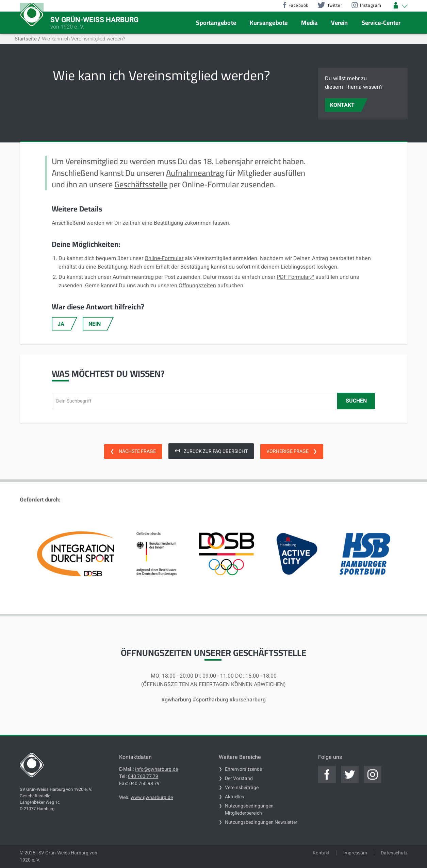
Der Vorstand (239, 778)
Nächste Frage (133, 451)
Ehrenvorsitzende (243, 769)
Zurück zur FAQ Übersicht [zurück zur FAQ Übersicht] (211, 451)
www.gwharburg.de (152, 797)
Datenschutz (394, 853)
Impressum (355, 853)
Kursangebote (269, 23)
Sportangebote (216, 23)
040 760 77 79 (143, 776)
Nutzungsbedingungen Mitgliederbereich (249, 810)
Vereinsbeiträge (242, 788)
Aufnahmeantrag (195, 173)
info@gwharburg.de (157, 769)
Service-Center (381, 23)
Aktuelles (234, 797)
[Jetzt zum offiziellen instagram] (373, 775)
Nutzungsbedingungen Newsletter (261, 822)
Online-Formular (164, 258)
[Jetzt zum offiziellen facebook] (327, 775)
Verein (339, 23)
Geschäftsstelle (141, 184)
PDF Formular (293, 277)
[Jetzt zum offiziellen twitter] (350, 775)
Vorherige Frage (292, 451)
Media (309, 23)
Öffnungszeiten (197, 286)
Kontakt (321, 853)
